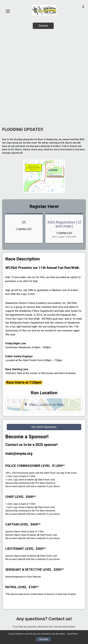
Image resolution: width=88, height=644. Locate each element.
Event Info (8, 591)
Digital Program (11, 626)
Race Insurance (11, 614)
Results (6, 603)
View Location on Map (44, 319)
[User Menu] (83, 6)
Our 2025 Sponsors (44, 341)
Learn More (72, 634)
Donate (43, 26)
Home (5, 579)
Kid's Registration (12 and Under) (64, 138)
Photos (6, 585)
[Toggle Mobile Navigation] (8, 11)
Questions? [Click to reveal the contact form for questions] (43, 551)
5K (24, 136)
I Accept (43, 639)
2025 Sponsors (11, 597)
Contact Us (8, 620)
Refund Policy (10, 609)
